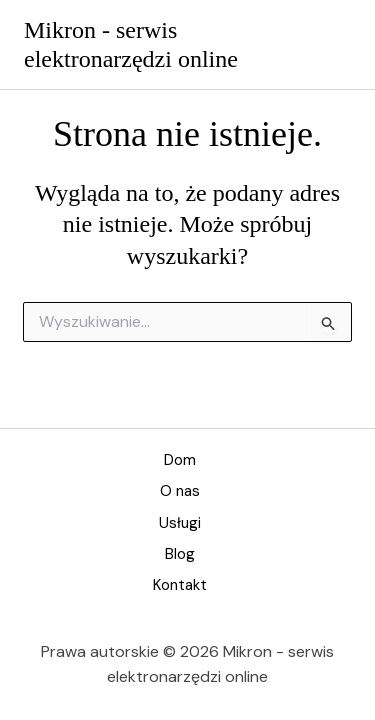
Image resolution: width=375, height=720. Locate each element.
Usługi (180, 523)
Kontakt (180, 585)
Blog (180, 554)
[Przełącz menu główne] (331, 44)
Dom (180, 460)
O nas (180, 491)
